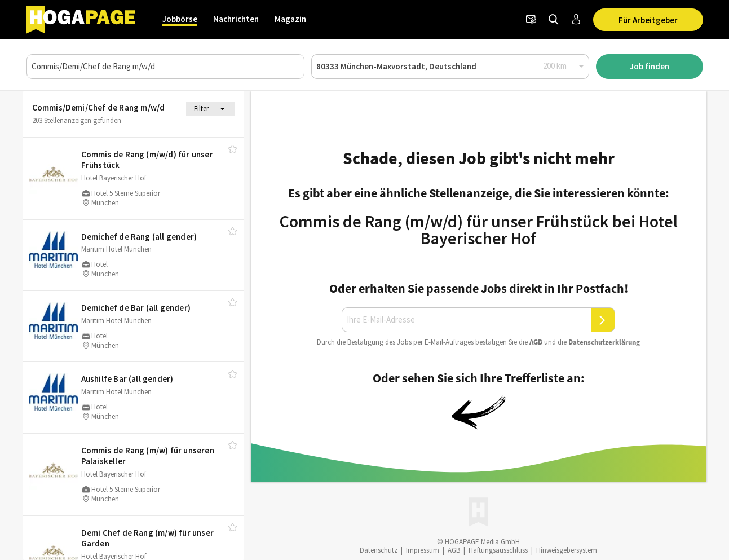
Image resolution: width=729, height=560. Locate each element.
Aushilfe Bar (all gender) (127, 379)
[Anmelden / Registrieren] (576, 20)
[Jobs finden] (554, 20)
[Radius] (564, 66)
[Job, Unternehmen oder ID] (165, 67)
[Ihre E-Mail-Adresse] (466, 320)
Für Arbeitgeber (648, 20)
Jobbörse (180, 19)
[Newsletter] (531, 20)
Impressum (423, 550)
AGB (536, 342)
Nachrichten (236, 19)
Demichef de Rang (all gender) (139, 237)
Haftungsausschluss (498, 550)
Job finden (650, 66)
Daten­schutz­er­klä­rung (604, 342)
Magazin (290, 19)
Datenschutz (379, 550)
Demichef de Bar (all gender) (136, 308)
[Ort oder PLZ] (450, 67)
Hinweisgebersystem (567, 550)
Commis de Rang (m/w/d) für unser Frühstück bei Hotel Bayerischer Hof (479, 230)
